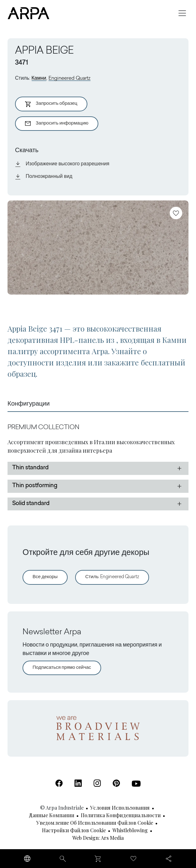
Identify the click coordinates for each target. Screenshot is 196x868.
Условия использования (120, 808)
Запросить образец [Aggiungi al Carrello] (51, 104)
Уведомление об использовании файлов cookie (95, 823)
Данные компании (52, 815)
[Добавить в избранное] (176, 213)
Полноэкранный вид (44, 177)
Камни (39, 78)
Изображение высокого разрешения (62, 164)
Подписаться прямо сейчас (62, 668)
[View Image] (98, 248)
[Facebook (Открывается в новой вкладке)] (59, 783)
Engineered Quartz (70, 78)
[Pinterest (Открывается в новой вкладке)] (116, 783)
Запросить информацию (57, 124)
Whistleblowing (130, 830)
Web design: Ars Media (98, 838)
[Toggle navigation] (182, 13)
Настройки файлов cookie (74, 830)
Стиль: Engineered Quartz (112, 577)
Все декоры (45, 577)
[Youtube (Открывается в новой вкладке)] (136, 784)
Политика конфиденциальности (121, 815)
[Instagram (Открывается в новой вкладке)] (97, 783)
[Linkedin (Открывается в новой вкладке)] (78, 783)
